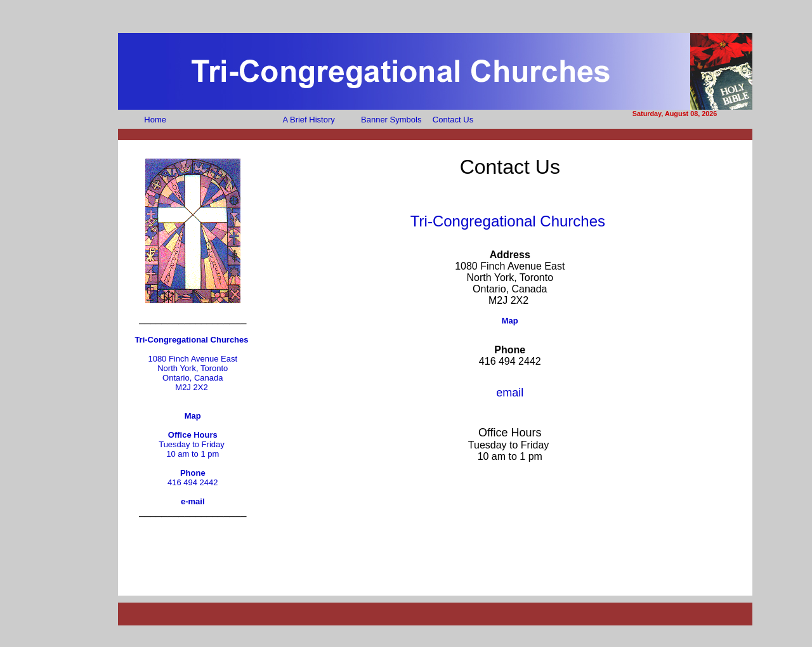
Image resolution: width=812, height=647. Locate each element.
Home (155, 120)
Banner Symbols (391, 120)
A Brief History (308, 120)
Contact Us (453, 120)
